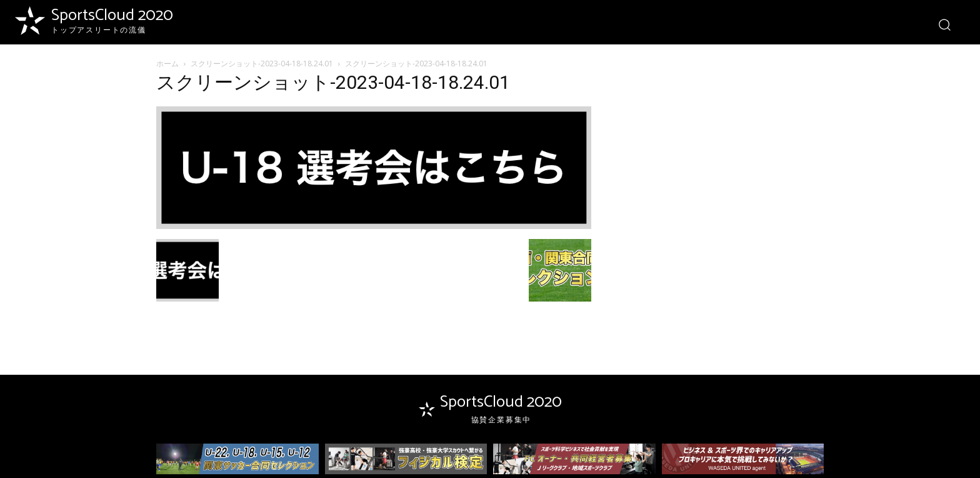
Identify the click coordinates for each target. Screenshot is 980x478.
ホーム (167, 64)
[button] (944, 24)
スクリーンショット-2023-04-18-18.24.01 (262, 64)
